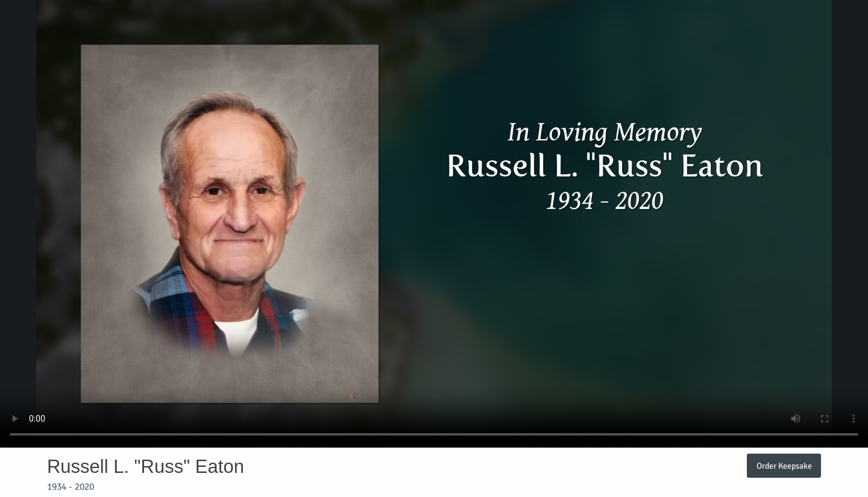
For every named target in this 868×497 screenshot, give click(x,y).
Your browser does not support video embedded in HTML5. (434, 224)
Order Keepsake (784, 466)
